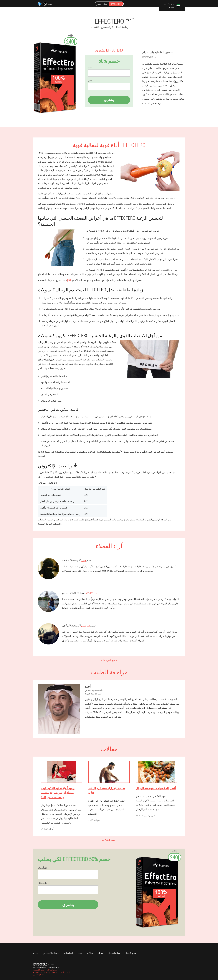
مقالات (90, 953)
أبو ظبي (85, 625)
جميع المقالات (109, 840)
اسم (90, 68)
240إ (69, 280)
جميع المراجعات (109, 660)
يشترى (109, 100)
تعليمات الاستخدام (51, 953)
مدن (80, 953)
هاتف (90, 81)
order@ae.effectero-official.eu (47, 967)
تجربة (36, 953)
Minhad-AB (91, 593)
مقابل (101, 953)
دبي (84, 560)
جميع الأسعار (131, 953)
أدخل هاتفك (43, 883)
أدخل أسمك (44, 868)
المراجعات (69, 953)
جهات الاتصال (114, 953)
